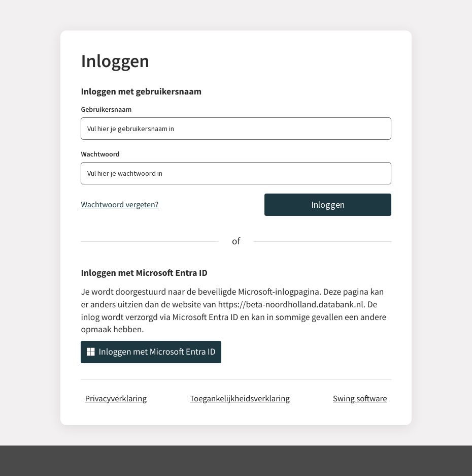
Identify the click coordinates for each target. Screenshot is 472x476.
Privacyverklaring (116, 398)
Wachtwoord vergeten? (120, 205)
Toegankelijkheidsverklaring (240, 398)
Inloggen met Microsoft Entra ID (151, 352)
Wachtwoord (100, 154)
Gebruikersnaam (106, 109)
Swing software (360, 398)
